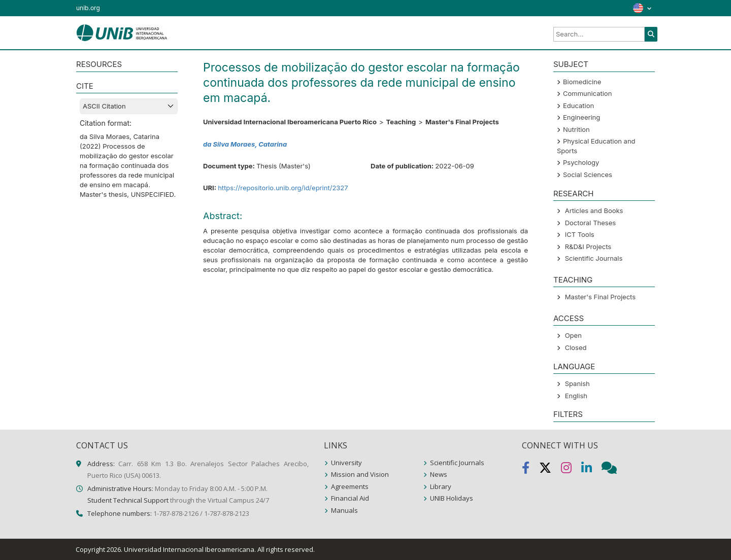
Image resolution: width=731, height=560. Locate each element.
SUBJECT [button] (571, 64)
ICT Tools (580, 234)
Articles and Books (594, 211)
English (576, 396)
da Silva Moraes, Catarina (245, 144)
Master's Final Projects (600, 297)
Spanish (577, 383)
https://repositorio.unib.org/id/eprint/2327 (283, 188)
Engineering (582, 117)
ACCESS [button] (569, 318)
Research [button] (573, 194)
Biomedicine (582, 82)
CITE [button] (85, 86)
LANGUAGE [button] (574, 366)
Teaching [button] (573, 280)
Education (578, 106)
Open (573, 335)
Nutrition (576, 129)
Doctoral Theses (590, 223)
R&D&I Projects (588, 247)
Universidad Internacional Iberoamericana (189, 549)
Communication (587, 93)
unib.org (88, 8)
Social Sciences (588, 174)
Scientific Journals (594, 258)
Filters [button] (568, 414)
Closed (576, 347)
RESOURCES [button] (99, 64)
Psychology (581, 162)
